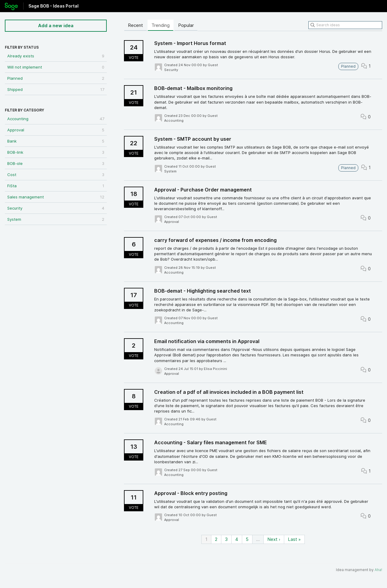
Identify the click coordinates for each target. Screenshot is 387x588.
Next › (274, 539)
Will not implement (56, 67)
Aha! (378, 570)
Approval (56, 130)
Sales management (56, 197)
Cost (56, 175)
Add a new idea (56, 26)
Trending (161, 25)
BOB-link (56, 152)
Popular (186, 25)
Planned (56, 78)
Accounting (56, 119)
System (56, 219)
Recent (135, 25)
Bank (56, 141)
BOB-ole (56, 163)
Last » (294, 539)
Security (56, 208)
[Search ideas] (345, 25)
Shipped (56, 89)
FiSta (56, 186)
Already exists (56, 56)
